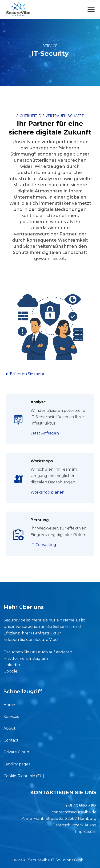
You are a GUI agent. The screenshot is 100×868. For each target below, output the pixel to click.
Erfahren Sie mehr (27, 374)
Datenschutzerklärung (74, 825)
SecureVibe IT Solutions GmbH (57, 860)
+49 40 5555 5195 (81, 806)
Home (9, 705)
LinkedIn (12, 665)
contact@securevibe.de (74, 812)
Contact (11, 740)
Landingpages (17, 764)
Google (10, 671)
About (10, 728)
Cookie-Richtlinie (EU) (24, 776)
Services (11, 717)
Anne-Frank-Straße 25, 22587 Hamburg (59, 818)
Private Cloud (16, 752)
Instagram (38, 658)
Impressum (86, 831)
